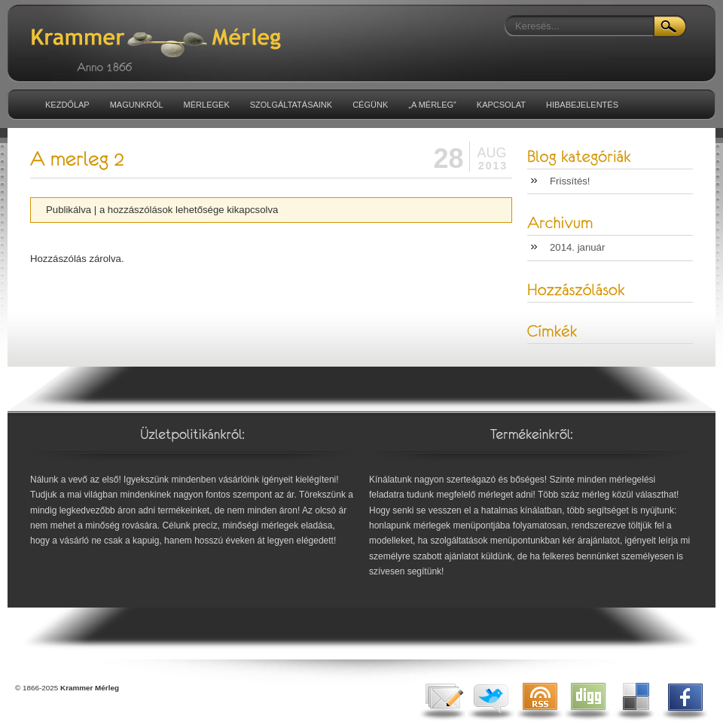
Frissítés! (570, 181)
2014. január (577, 247)
